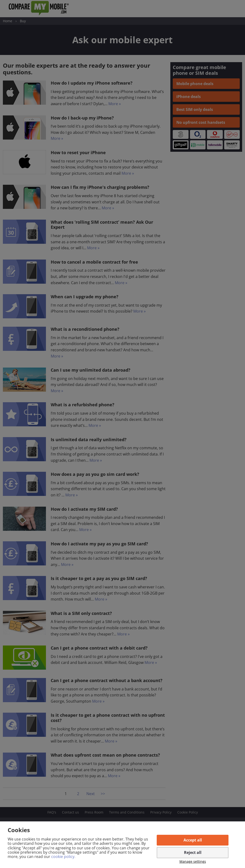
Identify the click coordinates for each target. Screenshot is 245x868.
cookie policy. (63, 857)
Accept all (193, 840)
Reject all (193, 852)
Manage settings (193, 862)
